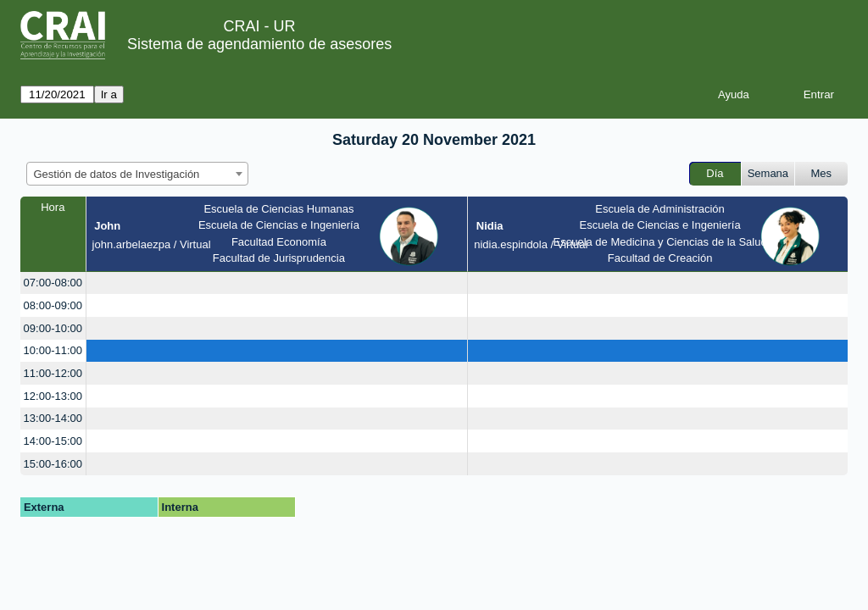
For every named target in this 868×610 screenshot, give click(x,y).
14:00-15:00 (53, 441)
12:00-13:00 (53, 396)
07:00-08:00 (53, 283)
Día (715, 173)
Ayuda (734, 94)
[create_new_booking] (277, 283)
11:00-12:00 (53, 373)
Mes (822, 173)
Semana (768, 173)
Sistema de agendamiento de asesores (259, 44)
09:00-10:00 (53, 328)
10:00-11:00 (53, 350)
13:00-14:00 (53, 418)
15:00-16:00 (53, 464)
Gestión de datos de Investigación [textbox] (117, 174)
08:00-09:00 (53, 305)
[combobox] (137, 174)
